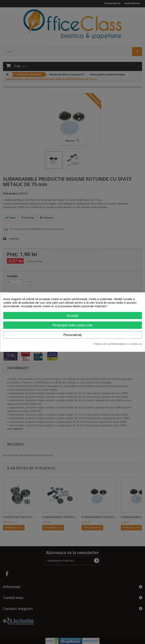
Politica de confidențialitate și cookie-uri (118, 344)
